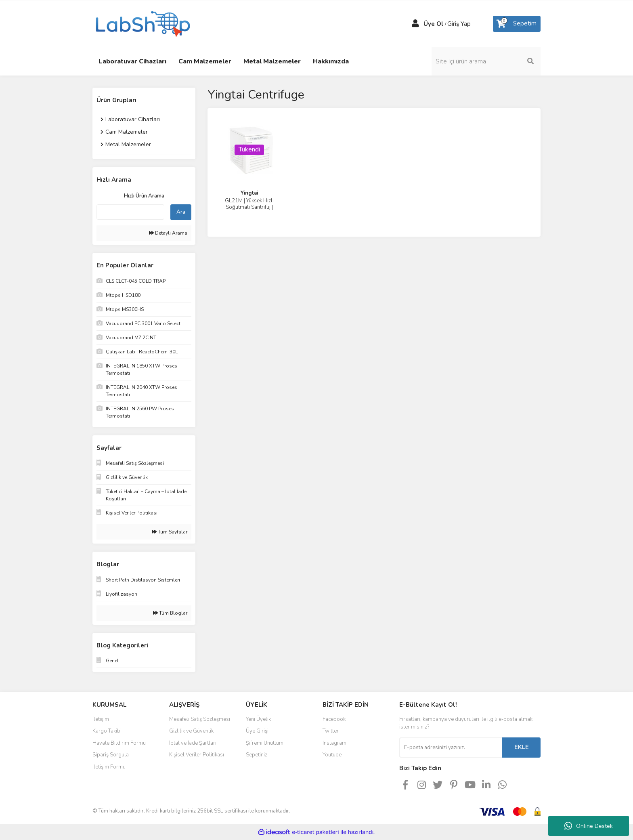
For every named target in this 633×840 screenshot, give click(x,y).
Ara (181, 212)
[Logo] (142, 23)
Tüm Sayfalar (170, 532)
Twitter (331, 731)
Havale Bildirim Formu (119, 743)
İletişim (101, 719)
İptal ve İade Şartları (193, 743)
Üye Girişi (257, 731)
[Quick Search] (130, 212)
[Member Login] (415, 24)
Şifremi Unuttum (265, 743)
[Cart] (517, 24)
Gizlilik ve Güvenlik (191, 731)
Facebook (334, 719)
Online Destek (589, 826)
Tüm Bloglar (170, 613)
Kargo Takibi (107, 731)
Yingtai (249, 193)
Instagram (334, 743)
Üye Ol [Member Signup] (434, 24)
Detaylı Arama (168, 233)
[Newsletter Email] (451, 748)
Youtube (332, 755)
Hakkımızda (331, 61)
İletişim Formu (109, 767)
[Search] (486, 61)
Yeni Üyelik (258, 719)
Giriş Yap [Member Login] (459, 24)
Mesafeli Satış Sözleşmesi (200, 719)
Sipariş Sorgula (111, 755)
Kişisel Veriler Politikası (197, 755)
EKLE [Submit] (522, 747)
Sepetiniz (257, 755)
